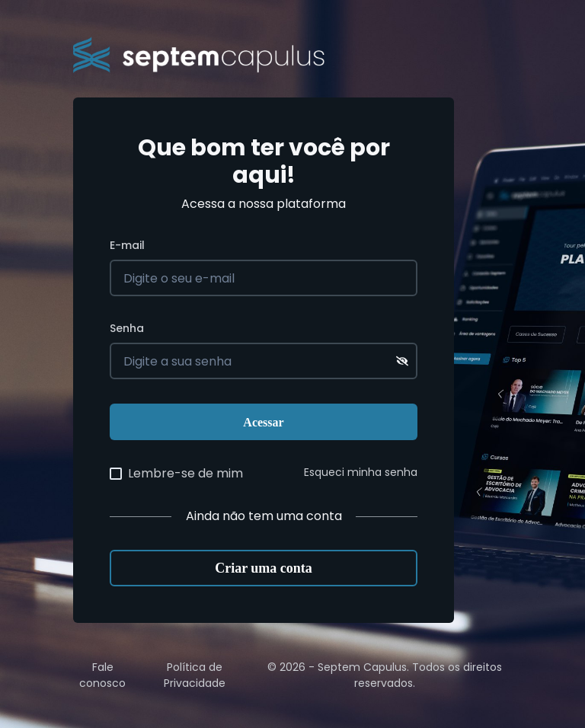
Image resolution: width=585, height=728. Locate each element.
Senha (127, 328)
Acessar (263, 422)
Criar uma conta (264, 568)
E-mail (127, 245)
